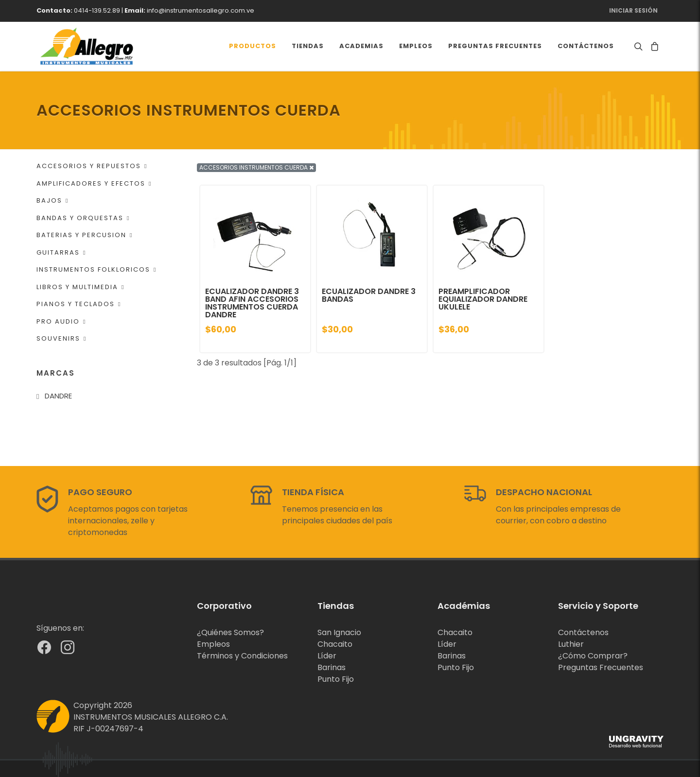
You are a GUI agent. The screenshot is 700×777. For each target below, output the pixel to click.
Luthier (571, 644)
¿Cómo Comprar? (593, 656)
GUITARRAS (61, 252)
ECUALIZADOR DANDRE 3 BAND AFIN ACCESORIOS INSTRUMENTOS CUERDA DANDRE (252, 303)
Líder (327, 656)
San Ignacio (339, 632)
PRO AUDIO (61, 321)
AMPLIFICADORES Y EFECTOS (94, 183)
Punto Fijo (336, 679)
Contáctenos (583, 632)
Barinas (332, 667)
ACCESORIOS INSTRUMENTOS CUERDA (256, 167)
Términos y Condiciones (242, 656)
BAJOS (52, 200)
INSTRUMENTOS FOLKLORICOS (96, 269)
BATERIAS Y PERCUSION (85, 235)
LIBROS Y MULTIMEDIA (80, 287)
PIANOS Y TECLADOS (79, 304)
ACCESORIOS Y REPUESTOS (92, 166)
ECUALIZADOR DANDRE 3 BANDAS (369, 295)
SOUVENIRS (61, 338)
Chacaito (335, 644)
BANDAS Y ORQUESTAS (83, 218)
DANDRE (58, 396)
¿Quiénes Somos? (230, 632)
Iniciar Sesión (633, 10)
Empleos (213, 644)
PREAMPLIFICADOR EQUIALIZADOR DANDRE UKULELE (483, 299)
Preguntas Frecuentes (601, 667)
